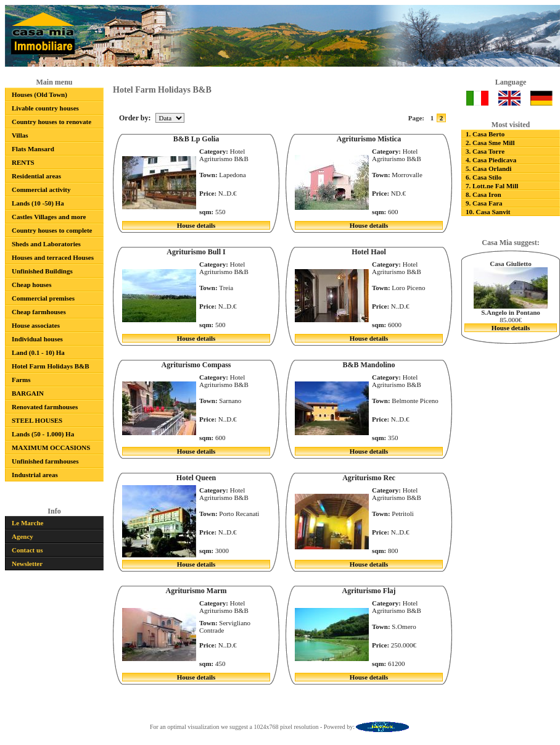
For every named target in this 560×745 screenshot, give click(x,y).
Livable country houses (45, 108)
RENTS (23, 162)
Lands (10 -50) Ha (38, 203)
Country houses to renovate (51, 122)
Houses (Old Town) (39, 94)
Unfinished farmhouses (45, 461)
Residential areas (36, 176)
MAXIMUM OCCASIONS (51, 447)
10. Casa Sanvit (488, 212)
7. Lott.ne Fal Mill (492, 186)
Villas (20, 135)
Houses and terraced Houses (53, 257)
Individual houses (37, 339)
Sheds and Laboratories (46, 244)
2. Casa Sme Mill (490, 143)
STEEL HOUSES (37, 420)
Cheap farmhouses (39, 312)
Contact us (27, 550)
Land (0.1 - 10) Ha (38, 352)
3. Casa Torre (485, 151)
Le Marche (27, 523)
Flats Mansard (33, 149)
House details (196, 225)
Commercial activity (41, 189)
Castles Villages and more (49, 217)
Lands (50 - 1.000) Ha (43, 434)
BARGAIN (28, 393)
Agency (23, 536)
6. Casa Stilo (484, 177)
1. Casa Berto (485, 134)
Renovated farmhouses (45, 407)
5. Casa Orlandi (488, 169)
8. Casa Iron (484, 194)
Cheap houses (32, 285)
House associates (36, 325)
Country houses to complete (52, 230)
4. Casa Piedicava (491, 160)
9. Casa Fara (484, 203)
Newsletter (27, 564)
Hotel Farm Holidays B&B (51, 366)
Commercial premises (43, 298)
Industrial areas (35, 475)
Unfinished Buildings (42, 271)
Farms (21, 380)
